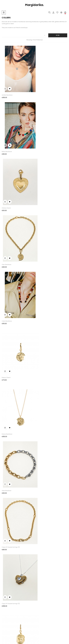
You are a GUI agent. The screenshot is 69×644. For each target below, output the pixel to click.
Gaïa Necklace (40, 239)
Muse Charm (6, 389)
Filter (58, 35)
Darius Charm (40, 189)
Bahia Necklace (40, 89)
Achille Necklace (7, 89)
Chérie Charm (6, 139)
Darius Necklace (7, 239)
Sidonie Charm (7, 489)
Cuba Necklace (7, 189)
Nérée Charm (40, 389)
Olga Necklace (7, 439)
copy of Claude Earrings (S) (11, 289)
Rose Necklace (40, 439)
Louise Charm (6, 339)
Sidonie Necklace (41, 489)
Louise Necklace (41, 339)
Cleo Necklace (40, 139)
